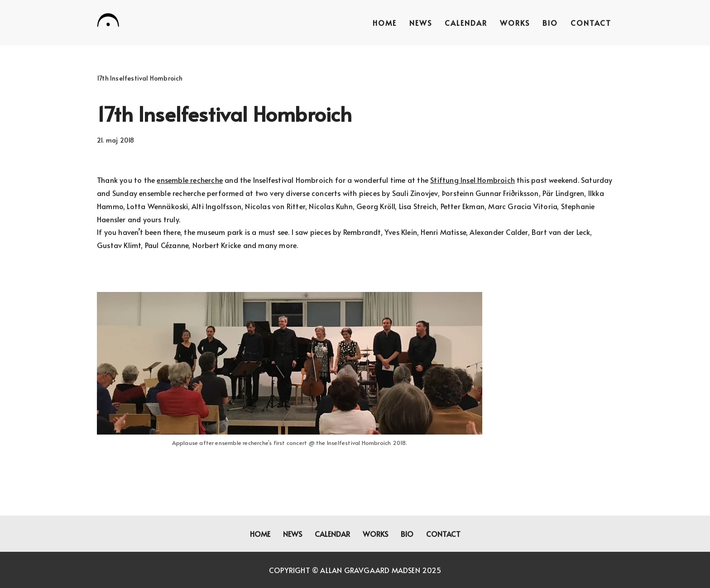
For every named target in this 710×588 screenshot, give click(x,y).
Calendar (466, 23)
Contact (591, 23)
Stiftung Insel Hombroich (473, 180)
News (421, 23)
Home (385, 23)
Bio (550, 23)
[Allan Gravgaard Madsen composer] (108, 22)
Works (515, 23)
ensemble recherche (190, 180)
